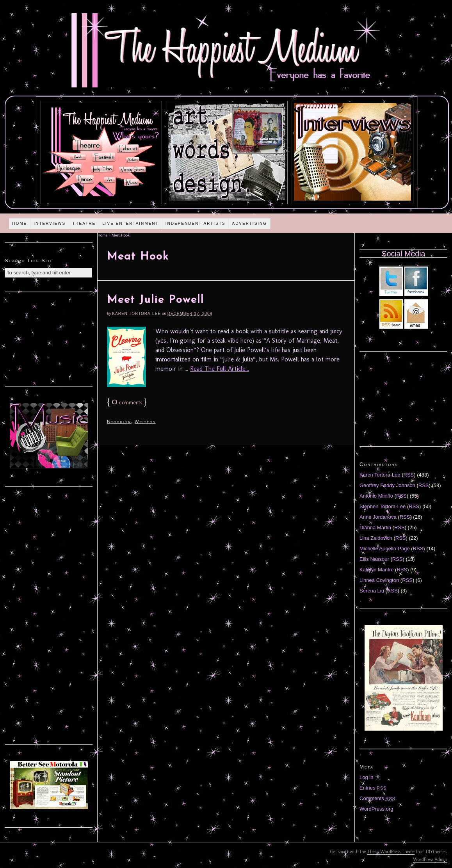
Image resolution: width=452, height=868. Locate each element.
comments (127, 403)
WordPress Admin (430, 859)
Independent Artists (196, 223)
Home (20, 223)
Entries (373, 788)
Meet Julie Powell (156, 300)
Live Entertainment (131, 223)
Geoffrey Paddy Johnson (387, 485)
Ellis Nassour (374, 559)
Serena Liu (372, 591)
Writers (145, 422)
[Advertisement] (49, 338)
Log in (366, 777)
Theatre (84, 223)
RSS (409, 475)
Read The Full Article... (220, 369)
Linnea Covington (379, 580)
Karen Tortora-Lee (136, 314)
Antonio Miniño (376, 496)
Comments (377, 798)
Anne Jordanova (378, 517)
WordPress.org (376, 809)
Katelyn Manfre (376, 570)
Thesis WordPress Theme (391, 852)
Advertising (249, 223)
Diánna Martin (375, 527)
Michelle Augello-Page (385, 549)
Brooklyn (119, 422)
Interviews (50, 223)
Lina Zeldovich (376, 538)
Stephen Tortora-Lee (383, 506)
